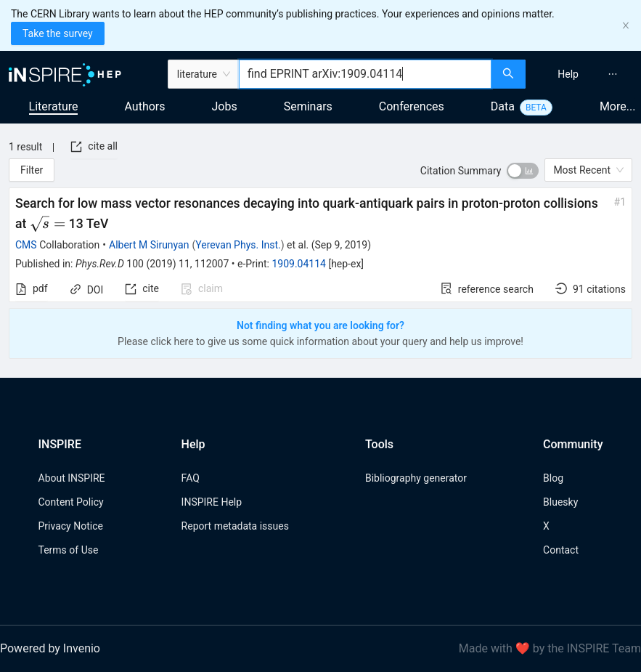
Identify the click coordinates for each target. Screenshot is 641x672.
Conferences (412, 106)
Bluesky (560, 502)
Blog (553, 478)
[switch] (523, 171)
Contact (561, 550)
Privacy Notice (71, 526)
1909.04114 (299, 264)
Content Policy (71, 502)
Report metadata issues (235, 526)
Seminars (308, 106)
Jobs (225, 106)
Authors (144, 106)
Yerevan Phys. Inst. (238, 245)
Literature (54, 106)
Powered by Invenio (50, 648)
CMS (26, 245)
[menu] (585, 74)
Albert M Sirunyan (149, 245)
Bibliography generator (416, 478)
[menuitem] (568, 74)
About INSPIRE (72, 478)
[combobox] (365, 74)
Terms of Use (69, 550)
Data (503, 106)
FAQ (191, 478)
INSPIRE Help (212, 502)
